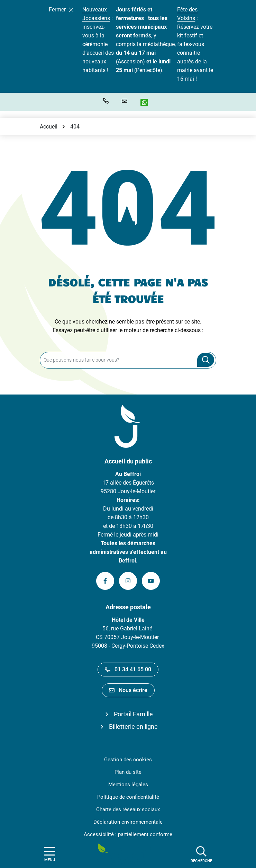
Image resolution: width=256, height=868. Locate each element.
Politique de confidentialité (128, 797)
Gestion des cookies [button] (128, 760)
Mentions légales (128, 785)
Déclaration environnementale (128, 822)
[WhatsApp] (147, 103)
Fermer (61, 10)
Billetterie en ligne (133, 727)
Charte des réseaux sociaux (128, 809)
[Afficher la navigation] (49, 854)
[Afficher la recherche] (201, 854)
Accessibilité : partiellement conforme (128, 834)
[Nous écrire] (126, 101)
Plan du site (128, 772)
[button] (107, 101)
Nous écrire (128, 690)
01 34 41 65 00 (128, 669)
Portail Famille (133, 714)
